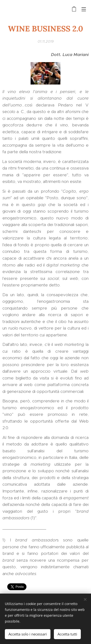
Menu (84, 9)
